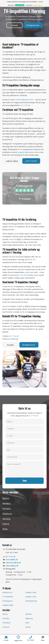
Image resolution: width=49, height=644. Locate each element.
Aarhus (6, 498)
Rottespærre (8, 601)
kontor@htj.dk (13, 339)
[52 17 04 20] (31, 161)
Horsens (6, 508)
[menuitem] (25, 2)
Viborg (6, 524)
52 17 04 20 (25, 105)
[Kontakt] (14, 25)
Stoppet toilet (31, 592)
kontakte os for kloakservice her (21, 100)
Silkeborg (7, 514)
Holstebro (6, 623)
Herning (6, 519)
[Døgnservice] (33, 25)
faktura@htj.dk (12, 566)
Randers (6, 503)
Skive (5, 529)
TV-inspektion (8, 597)
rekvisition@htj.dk (13, 563)
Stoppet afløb (8, 605)
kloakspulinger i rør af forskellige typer (23, 275)
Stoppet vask (31, 597)
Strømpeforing (31, 601)
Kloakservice (7, 592)
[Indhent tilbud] (12, 161)
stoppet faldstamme (26, 152)
